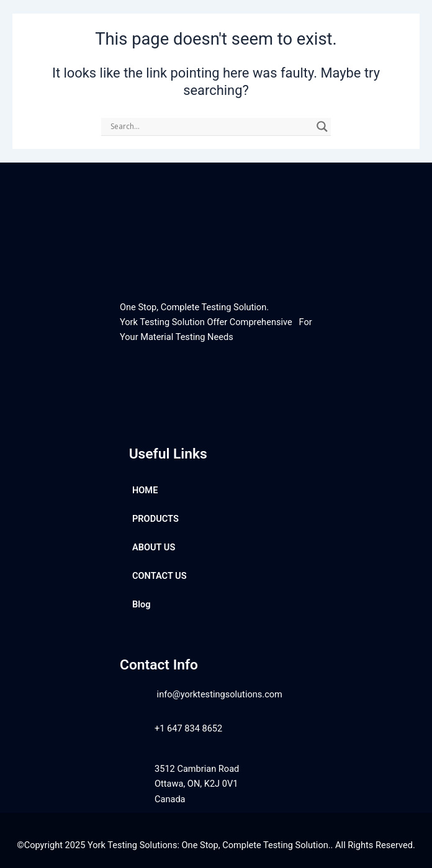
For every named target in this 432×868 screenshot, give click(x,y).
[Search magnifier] (322, 127)
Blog (142, 604)
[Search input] (210, 127)
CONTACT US (160, 576)
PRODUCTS (155, 519)
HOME (145, 490)
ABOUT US (154, 547)
